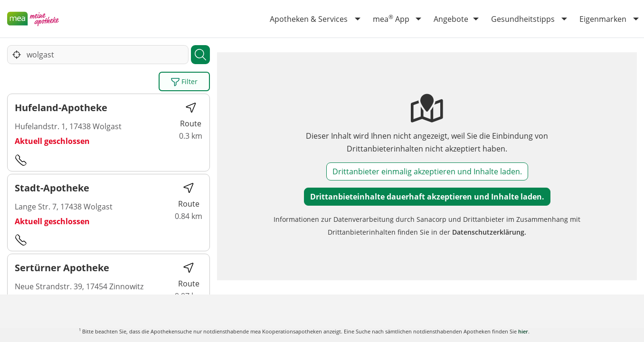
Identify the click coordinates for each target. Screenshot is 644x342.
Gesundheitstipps (523, 19)
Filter (184, 82)
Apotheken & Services (309, 19)
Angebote (451, 19)
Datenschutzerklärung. (489, 232)
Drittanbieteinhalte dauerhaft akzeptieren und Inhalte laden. (427, 197)
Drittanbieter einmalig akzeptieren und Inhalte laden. (427, 171)
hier (523, 331)
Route (191, 115)
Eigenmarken (603, 19)
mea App (391, 19)
